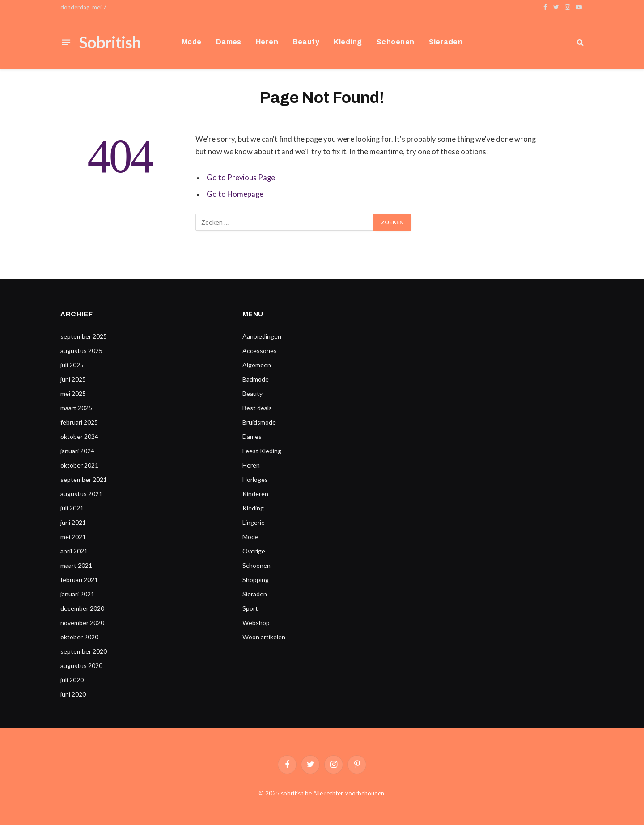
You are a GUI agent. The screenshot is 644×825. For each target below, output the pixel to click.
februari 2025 (79, 422)
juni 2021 (73, 522)
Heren (267, 42)
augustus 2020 (81, 666)
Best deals (257, 408)
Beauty (306, 42)
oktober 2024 (79, 436)
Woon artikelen (264, 637)
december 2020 (82, 608)
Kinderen (255, 494)
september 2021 (84, 479)
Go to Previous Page (241, 178)
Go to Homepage (235, 194)
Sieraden (446, 42)
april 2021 (74, 551)
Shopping (256, 580)
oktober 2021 (79, 465)
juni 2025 (73, 379)
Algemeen (257, 365)
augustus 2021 (81, 494)
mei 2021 (73, 537)
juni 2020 (73, 694)
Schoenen (396, 42)
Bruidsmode (259, 422)
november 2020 (82, 623)
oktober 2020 (79, 637)
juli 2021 (72, 508)
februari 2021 (79, 580)
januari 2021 (77, 594)
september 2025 (84, 336)
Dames (229, 42)
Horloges (255, 479)
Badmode (256, 379)
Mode (192, 42)
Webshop (256, 623)
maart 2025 (76, 408)
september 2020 (84, 651)
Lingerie (254, 522)
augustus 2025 (81, 351)
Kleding (348, 42)
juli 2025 (72, 365)
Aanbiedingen (262, 336)
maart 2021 (76, 565)
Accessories (260, 351)
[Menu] (66, 42)
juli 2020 (72, 680)
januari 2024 (77, 451)
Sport (250, 608)
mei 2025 (73, 393)
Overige (254, 551)
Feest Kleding (262, 451)
